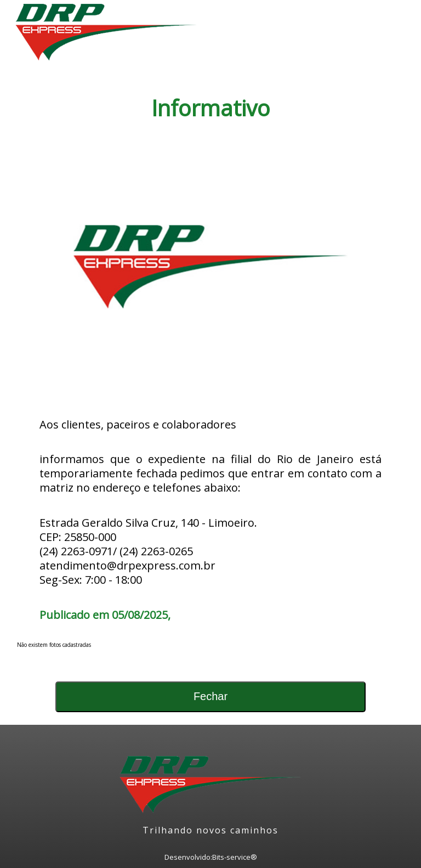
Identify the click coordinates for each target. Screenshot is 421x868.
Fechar (210, 696)
